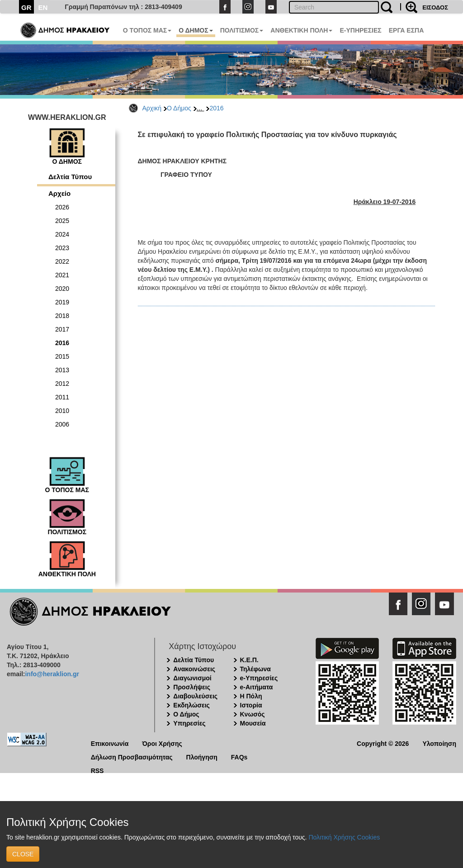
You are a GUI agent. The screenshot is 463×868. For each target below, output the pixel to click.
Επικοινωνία (110, 743)
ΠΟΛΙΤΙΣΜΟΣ (242, 30)
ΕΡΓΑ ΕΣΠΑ (406, 30)
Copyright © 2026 (383, 743)
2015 (62, 356)
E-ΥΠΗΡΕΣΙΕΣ (360, 30)
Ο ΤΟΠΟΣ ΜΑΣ (147, 30)
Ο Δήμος (179, 108)
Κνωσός (253, 714)
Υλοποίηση (439, 743)
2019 (62, 302)
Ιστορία (251, 705)
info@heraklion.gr (52, 674)
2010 (62, 411)
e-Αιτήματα (257, 687)
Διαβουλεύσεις (195, 696)
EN (43, 7)
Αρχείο (59, 193)
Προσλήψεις (192, 687)
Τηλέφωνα (255, 669)
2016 (216, 108)
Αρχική (152, 108)
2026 (62, 207)
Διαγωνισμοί (192, 678)
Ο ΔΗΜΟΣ (196, 30)
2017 (62, 329)
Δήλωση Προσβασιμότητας (132, 757)
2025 (62, 221)
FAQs (239, 757)
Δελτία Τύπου (70, 177)
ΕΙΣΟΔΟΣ (435, 7)
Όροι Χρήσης (162, 743)
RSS (97, 770)
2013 (62, 370)
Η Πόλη (251, 696)
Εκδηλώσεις (191, 705)
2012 (62, 384)
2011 (62, 397)
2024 (62, 234)
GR (26, 7)
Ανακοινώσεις (194, 669)
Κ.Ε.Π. (249, 660)
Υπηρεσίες (189, 723)
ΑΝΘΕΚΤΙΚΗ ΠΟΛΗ (301, 30)
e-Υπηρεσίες (259, 678)
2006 (62, 424)
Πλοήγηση (202, 757)
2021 (62, 275)
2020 (62, 289)
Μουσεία (253, 723)
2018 (62, 316)
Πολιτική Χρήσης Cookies (344, 837)
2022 (62, 261)
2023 (62, 248)
